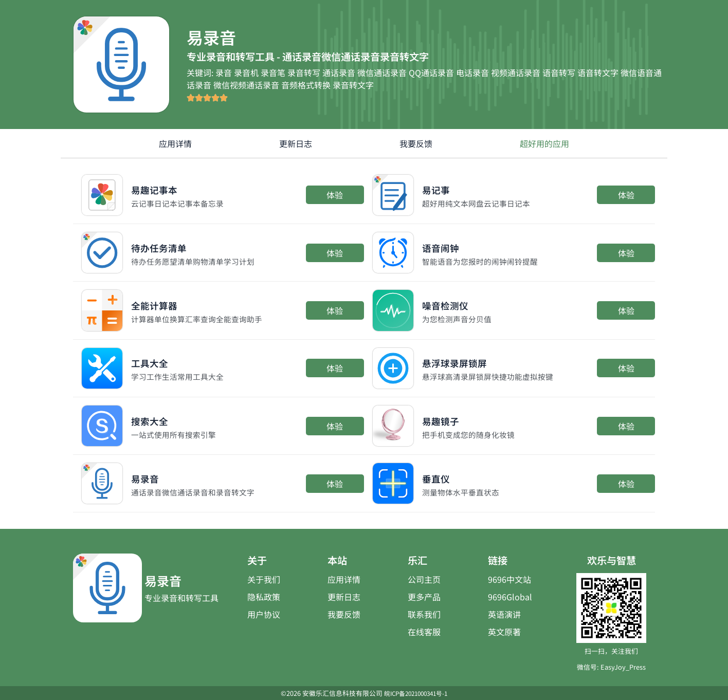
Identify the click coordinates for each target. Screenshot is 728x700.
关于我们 (264, 579)
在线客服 (424, 632)
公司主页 (424, 579)
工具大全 (156, 362)
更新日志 (296, 143)
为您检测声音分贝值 (459, 319)
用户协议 (264, 614)
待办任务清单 (168, 246)
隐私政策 (264, 597)
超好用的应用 (544, 143)
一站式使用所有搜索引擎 (176, 434)
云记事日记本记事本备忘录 (180, 203)
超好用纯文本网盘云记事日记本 (480, 203)
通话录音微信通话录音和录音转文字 (197, 492)
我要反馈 (416, 143)
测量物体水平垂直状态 (463, 492)
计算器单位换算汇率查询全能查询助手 (201, 319)
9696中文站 (509, 579)
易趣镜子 (447, 420)
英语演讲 (504, 614)
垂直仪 (441, 477)
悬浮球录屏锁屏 (465, 362)
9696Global (510, 597)
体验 (335, 195)
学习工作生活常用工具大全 (180, 376)
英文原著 (504, 632)
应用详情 (175, 143)
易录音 (150, 477)
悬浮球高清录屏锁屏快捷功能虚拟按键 (492, 376)
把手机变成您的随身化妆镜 (471, 434)
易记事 (441, 188)
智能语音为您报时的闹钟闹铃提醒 (484, 261)
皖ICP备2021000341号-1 (416, 693)
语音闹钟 (447, 246)
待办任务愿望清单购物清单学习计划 (197, 261)
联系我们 (424, 614)
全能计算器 (162, 304)
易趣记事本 (162, 188)
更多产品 (424, 597)
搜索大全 (156, 420)
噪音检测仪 (453, 304)
